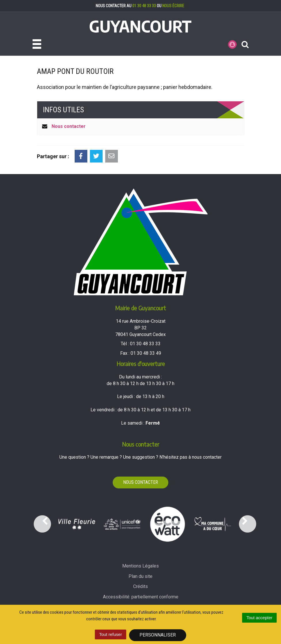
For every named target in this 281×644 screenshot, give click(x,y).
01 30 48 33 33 (144, 6)
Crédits (140, 586)
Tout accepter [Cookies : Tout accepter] (259, 618)
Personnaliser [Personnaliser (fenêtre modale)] (158, 635)
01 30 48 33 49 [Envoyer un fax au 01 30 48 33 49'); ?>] (146, 353)
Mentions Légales (140, 566)
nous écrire (173, 6)
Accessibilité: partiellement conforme (141, 597)
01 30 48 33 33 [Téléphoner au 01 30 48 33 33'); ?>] (145, 344)
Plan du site (140, 576)
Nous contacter (69, 126)
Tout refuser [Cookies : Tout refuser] (111, 634)
